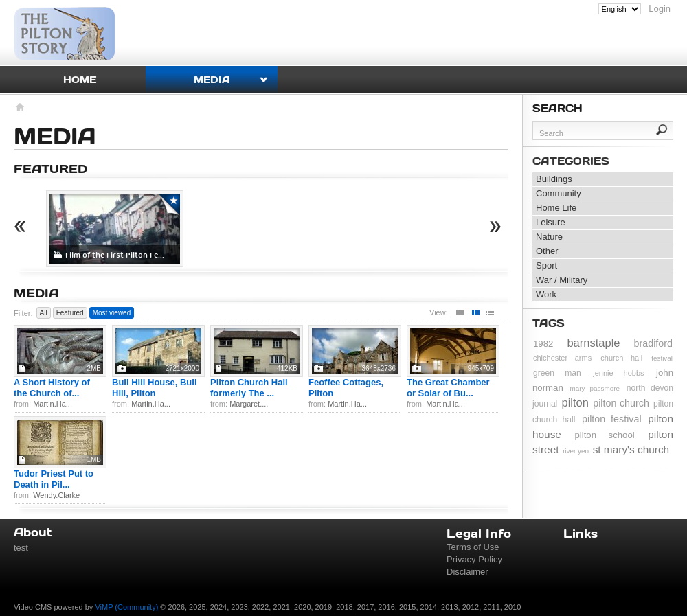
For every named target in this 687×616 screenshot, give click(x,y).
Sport (547, 265)
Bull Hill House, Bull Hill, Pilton (155, 388)
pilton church (621, 403)
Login (660, 9)
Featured (70, 313)
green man (557, 373)
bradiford (653, 343)
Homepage (19, 109)
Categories (571, 161)
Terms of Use (473, 547)
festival (662, 358)
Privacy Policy (474, 559)
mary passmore (595, 388)
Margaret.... (249, 404)
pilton (575, 402)
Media (212, 79)
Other (547, 251)
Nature (549, 237)
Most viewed (112, 313)
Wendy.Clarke (56, 495)
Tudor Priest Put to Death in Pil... (54, 479)
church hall (621, 358)
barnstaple (593, 343)
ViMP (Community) (126, 607)
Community (559, 193)
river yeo (576, 451)
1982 (543, 344)
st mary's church (631, 449)
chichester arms (562, 358)
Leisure (551, 222)
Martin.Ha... (53, 404)
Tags (549, 323)
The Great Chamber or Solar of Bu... (448, 388)
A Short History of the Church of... (52, 388)
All (44, 313)
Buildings (554, 179)
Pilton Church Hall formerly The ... (249, 388)
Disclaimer (468, 572)
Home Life (556, 208)
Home (80, 79)
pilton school (604, 435)
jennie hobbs (618, 373)
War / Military (562, 280)
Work (546, 294)
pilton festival (612, 419)
